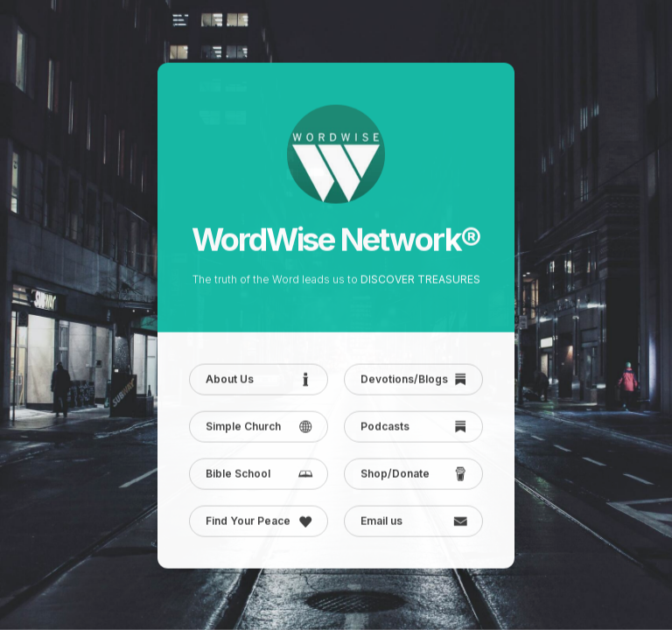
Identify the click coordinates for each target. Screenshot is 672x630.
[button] (259, 380)
